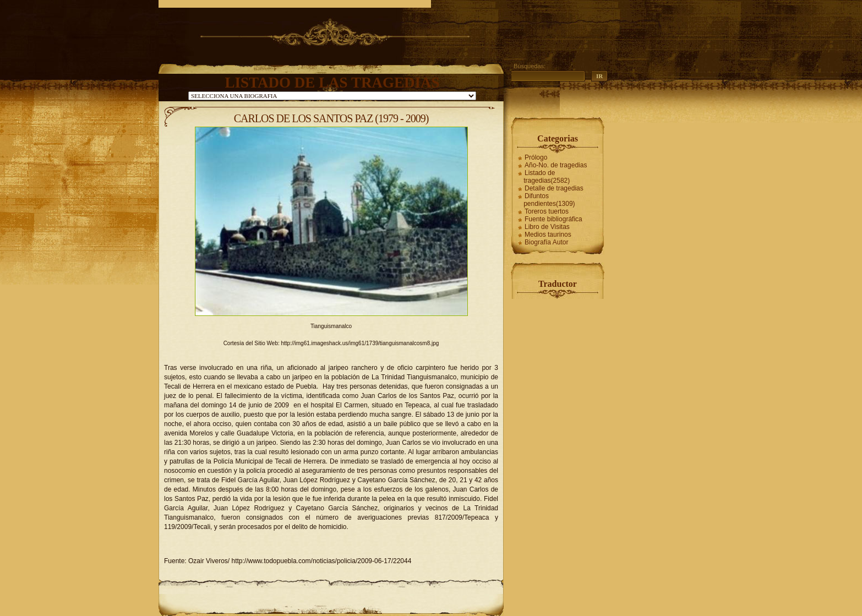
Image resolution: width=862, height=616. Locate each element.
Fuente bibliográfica (553, 219)
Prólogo (536, 157)
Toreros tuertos (547, 211)
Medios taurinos (548, 235)
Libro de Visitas (547, 227)
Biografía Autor (546, 242)
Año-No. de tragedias (556, 165)
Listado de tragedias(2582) (547, 177)
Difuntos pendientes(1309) (549, 200)
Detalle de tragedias (554, 188)
